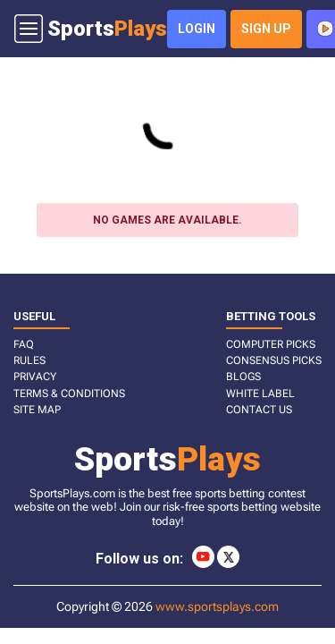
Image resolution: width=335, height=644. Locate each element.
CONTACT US (259, 410)
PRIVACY (35, 377)
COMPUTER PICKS (271, 344)
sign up (266, 29)
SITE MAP (37, 410)
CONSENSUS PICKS (274, 360)
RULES (29, 360)
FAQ (24, 344)
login (197, 29)
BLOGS (243, 377)
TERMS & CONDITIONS (69, 394)
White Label (260, 394)
